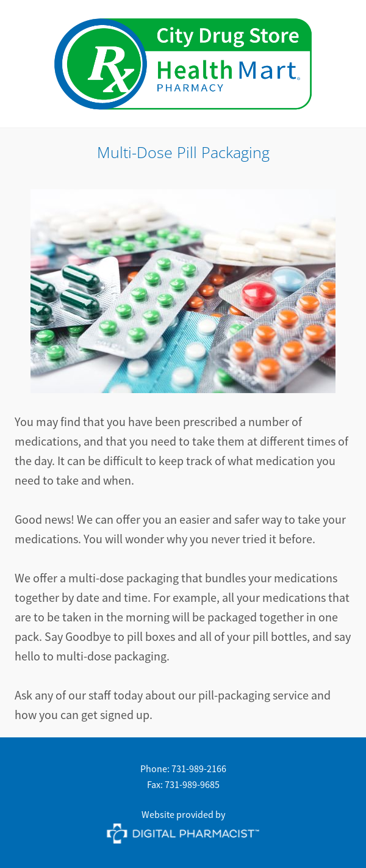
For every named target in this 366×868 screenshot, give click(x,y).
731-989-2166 (199, 769)
